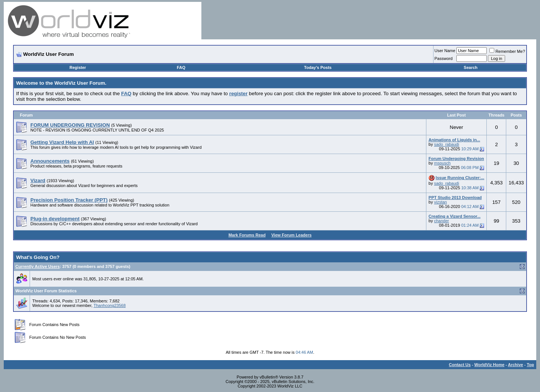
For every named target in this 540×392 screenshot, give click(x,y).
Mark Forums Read (247, 235)
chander (441, 221)
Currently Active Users (37, 266)
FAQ (181, 67)
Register (78, 67)
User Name (445, 51)
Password (444, 58)
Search (471, 67)
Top (530, 365)
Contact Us (460, 365)
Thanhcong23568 (109, 305)
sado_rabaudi (446, 144)
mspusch (442, 163)
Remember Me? (507, 51)
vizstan (440, 202)
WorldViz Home (489, 365)
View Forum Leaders (291, 235)
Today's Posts (318, 67)
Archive (516, 365)
